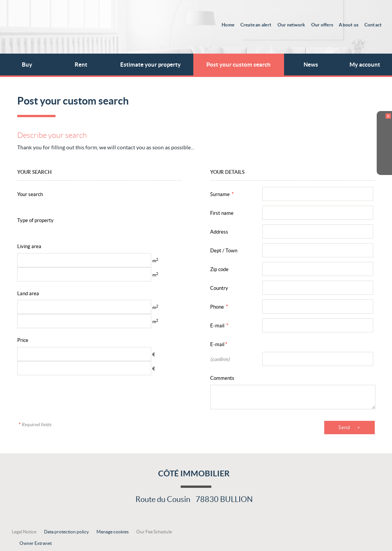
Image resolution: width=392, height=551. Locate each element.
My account (365, 65)
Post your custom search (238, 65)
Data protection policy (66, 532)
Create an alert (256, 25)
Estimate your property (150, 65)
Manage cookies (113, 532)
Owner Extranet (36, 543)
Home (229, 25)
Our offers (322, 25)
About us (349, 25)
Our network (292, 25)
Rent (81, 65)
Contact (373, 25)
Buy (27, 65)
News (311, 65)
